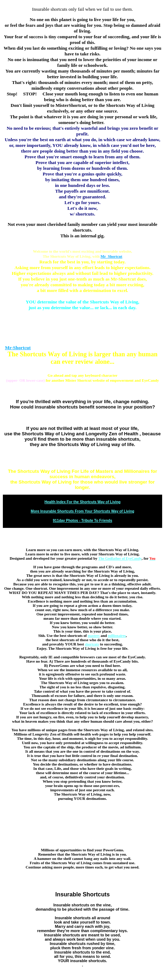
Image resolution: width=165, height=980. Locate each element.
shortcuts (92, 644)
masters (94, 636)
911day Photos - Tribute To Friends (82, 521)
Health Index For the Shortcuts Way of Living (83, 502)
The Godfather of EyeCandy (120, 558)
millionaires (117, 636)
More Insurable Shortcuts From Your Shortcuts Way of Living (82, 511)
